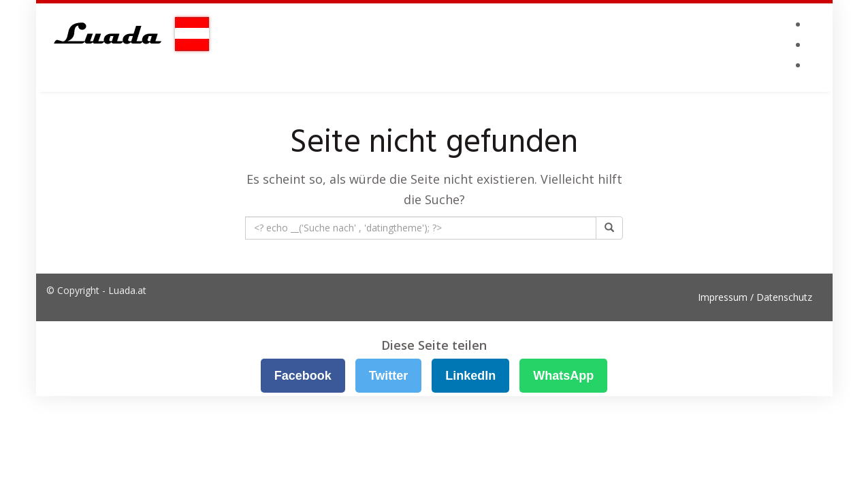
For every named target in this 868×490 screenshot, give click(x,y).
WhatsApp (563, 376)
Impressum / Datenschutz (755, 297)
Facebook (303, 376)
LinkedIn (470, 376)
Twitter (389, 376)
